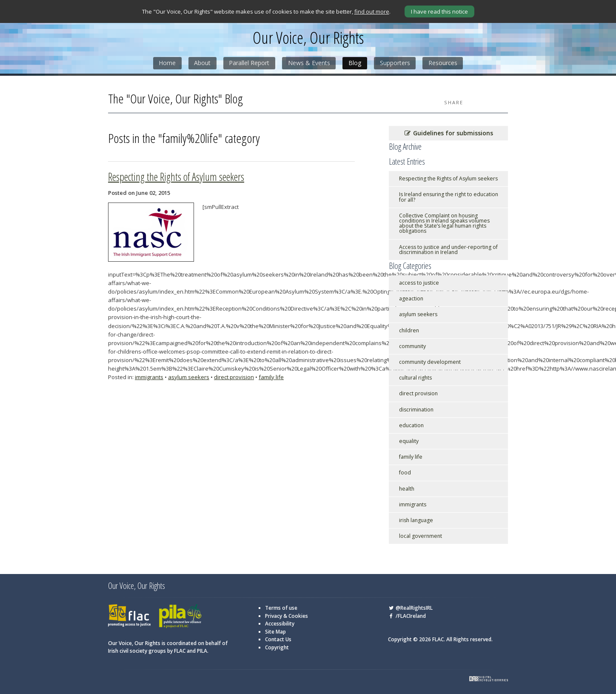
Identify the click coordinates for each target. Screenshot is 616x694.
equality (409, 441)
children (409, 330)
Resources (444, 63)
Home (166, 63)
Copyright (277, 647)
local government (421, 536)
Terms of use (281, 608)
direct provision (234, 377)
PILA (180, 616)
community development (430, 361)
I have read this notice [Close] (439, 11)
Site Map (275, 631)
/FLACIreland (407, 615)
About (202, 63)
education (411, 425)
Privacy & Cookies (287, 615)
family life (271, 377)
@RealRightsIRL (410, 608)
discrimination (416, 409)
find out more (372, 11)
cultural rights (415, 378)
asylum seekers (189, 377)
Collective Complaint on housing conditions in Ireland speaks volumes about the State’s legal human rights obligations (444, 223)
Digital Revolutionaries (489, 678)
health (407, 488)
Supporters (395, 63)
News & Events (309, 63)
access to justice (419, 282)
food (405, 473)
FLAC (129, 616)
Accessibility (280, 624)
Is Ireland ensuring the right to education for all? (449, 197)
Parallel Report (249, 63)
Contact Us (278, 639)
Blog (355, 63)
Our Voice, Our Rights (308, 38)
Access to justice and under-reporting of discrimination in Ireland (448, 249)
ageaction (411, 298)
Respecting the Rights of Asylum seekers (176, 176)
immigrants (149, 377)
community (412, 346)
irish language (416, 520)
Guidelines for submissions (448, 133)
